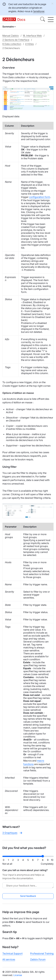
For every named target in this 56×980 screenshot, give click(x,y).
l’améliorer (39, 11)
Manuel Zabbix (11, 36)
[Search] (43, 20)
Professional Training (42, 953)
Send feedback (28, 896)
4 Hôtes (29, 44)
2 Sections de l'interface (16, 40)
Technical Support (12, 953)
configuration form (40, 197)
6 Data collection (12, 44)
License (18, 975)
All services (9, 959)
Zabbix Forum (38, 959)
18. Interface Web (32, 36)
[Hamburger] (51, 20)
